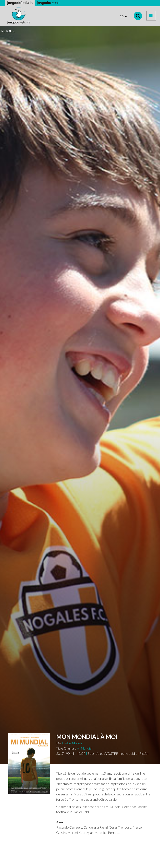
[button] (151, 16)
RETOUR (8, 31)
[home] (19, 16)
